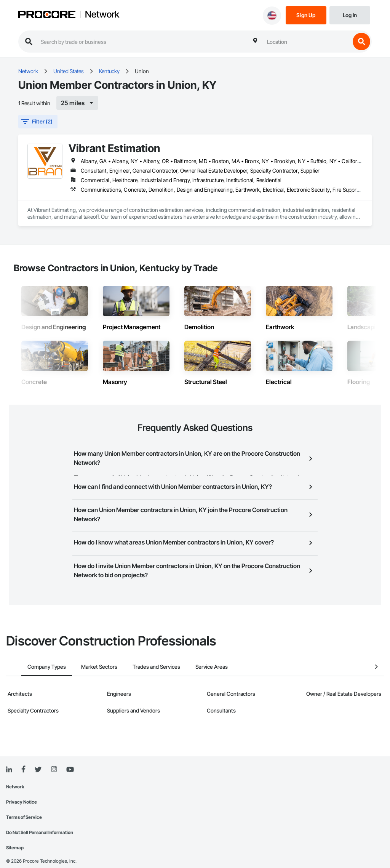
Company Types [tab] (31, 656)
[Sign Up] (306, 15)
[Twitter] (38, 759)
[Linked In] (9, 759)
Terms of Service (24, 807)
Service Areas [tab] (196, 656)
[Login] (350, 15)
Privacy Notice (22, 792)
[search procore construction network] (138, 42)
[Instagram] (54, 759)
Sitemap (15, 837)
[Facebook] (23, 759)
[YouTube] (70, 759)
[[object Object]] (77, 103)
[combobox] (307, 42)
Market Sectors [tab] (84, 656)
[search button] (361, 42)
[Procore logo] (47, 15)
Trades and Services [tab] (141, 656)
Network (102, 14)
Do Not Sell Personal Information (40, 822)
